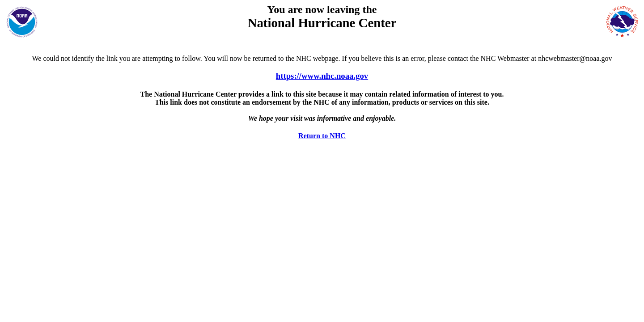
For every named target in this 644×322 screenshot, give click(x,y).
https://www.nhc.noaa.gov (322, 76)
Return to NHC (322, 136)
